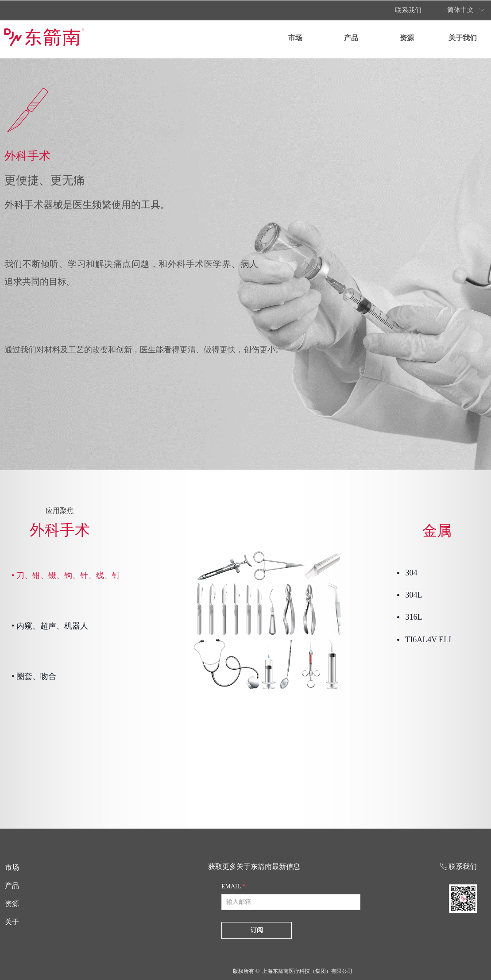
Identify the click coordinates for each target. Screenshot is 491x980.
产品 (351, 38)
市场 (295, 38)
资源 (407, 38)
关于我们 (463, 38)
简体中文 (460, 10)
